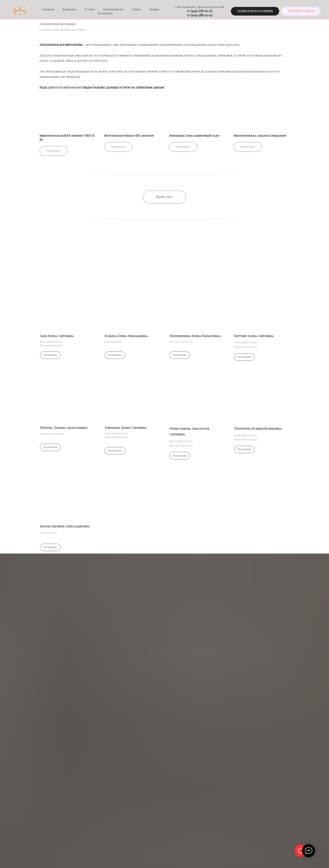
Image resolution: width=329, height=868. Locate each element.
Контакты (105, 13)
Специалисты (113, 9)
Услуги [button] (90, 9)
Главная (48, 9)
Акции (154, 9)
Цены (136, 9)
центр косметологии (65, 87)
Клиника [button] (69, 9)
